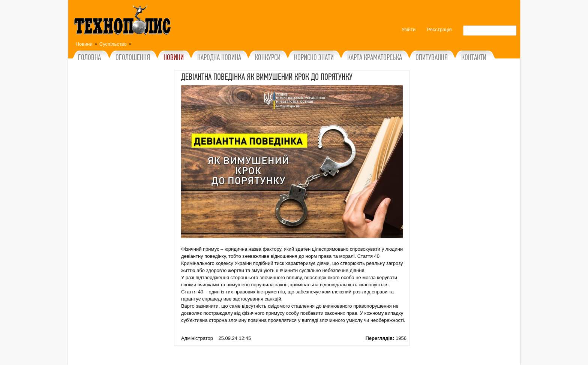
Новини (84, 44)
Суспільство (113, 44)
